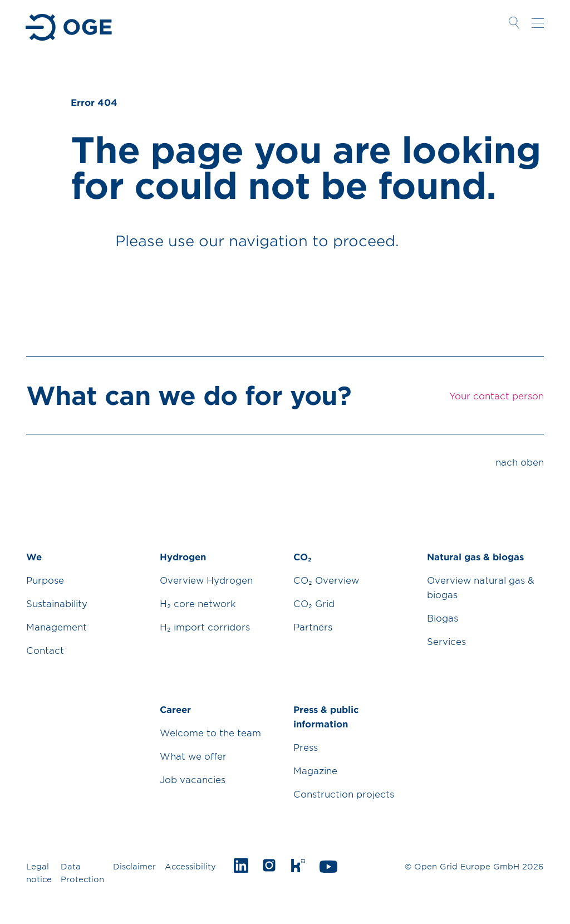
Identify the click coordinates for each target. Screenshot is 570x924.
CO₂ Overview (326, 580)
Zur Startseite (70, 27)
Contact (45, 650)
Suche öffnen (514, 23)
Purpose (45, 580)
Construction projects (344, 794)
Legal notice (39, 873)
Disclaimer (134, 866)
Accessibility (190, 866)
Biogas (443, 618)
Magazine (315, 770)
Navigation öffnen (538, 23)
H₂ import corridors (205, 627)
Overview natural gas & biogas (481, 587)
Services (446, 641)
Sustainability (57, 603)
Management (56, 627)
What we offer (193, 756)
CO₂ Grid (314, 603)
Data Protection (82, 873)
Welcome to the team (210, 732)
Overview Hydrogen (206, 580)
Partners (313, 627)
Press (306, 747)
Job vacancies (193, 779)
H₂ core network (198, 603)
